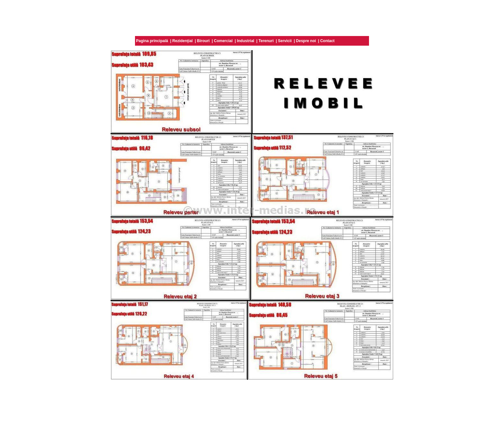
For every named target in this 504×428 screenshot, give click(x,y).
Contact (327, 41)
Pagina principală (152, 41)
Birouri (203, 41)
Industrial (246, 41)
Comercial (223, 41)
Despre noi (306, 41)
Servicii (285, 41)
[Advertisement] (252, 17)
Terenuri (266, 41)
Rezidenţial (182, 41)
